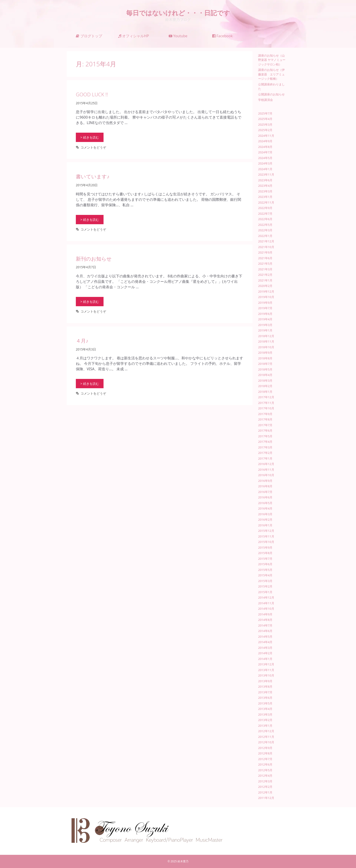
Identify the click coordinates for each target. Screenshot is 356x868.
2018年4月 (265, 375)
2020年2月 (265, 286)
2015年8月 (265, 553)
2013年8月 (265, 686)
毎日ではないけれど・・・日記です (178, 13)
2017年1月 (265, 458)
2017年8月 (265, 419)
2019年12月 (266, 291)
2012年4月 (265, 776)
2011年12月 (266, 798)
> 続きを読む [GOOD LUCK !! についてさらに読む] (90, 137)
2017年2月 (265, 453)
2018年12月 (266, 336)
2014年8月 (265, 620)
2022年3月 (265, 230)
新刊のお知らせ (94, 259)
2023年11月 (266, 174)
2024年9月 (265, 141)
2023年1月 (265, 197)
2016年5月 (265, 503)
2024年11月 (266, 136)
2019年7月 (265, 308)
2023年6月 (265, 180)
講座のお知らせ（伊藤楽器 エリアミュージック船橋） (271, 74)
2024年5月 (265, 158)
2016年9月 (265, 481)
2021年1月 (265, 280)
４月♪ (82, 341)
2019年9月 (265, 303)
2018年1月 (265, 392)
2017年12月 (266, 397)
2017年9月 (265, 414)
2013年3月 (265, 714)
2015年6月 (265, 564)
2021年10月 (266, 247)
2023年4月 (265, 186)
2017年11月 (266, 403)
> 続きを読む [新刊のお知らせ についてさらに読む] (90, 302)
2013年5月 (265, 703)
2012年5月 (265, 770)
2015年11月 (266, 536)
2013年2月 (265, 720)
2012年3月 (265, 781)
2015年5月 (265, 570)
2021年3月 (265, 269)
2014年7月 (265, 625)
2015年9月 (265, 547)
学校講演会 (266, 100)
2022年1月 (265, 236)
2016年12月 (266, 464)
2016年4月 (265, 508)
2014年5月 (265, 637)
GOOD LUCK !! (92, 94)
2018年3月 (265, 381)
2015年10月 (266, 542)
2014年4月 (265, 642)
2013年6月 (265, 698)
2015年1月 (265, 592)
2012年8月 (265, 753)
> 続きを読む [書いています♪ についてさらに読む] (90, 220)
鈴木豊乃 (183, 861)
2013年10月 (266, 675)
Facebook (222, 36)
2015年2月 (265, 586)
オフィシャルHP (133, 36)
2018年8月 (265, 358)
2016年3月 (265, 514)
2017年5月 (265, 436)
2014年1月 (265, 659)
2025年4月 (265, 119)
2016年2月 (265, 520)
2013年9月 (265, 681)
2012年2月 (265, 787)
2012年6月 (265, 764)
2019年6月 (265, 314)
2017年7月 (265, 425)
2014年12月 (266, 597)
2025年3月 (265, 124)
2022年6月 (265, 219)
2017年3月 (265, 447)
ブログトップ (89, 36)
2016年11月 (266, 470)
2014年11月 (266, 603)
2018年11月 (266, 341)
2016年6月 (265, 497)
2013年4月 (265, 709)
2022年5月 (265, 225)
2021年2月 (265, 275)
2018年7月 (265, 364)
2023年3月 (265, 191)
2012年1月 (265, 792)
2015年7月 (265, 559)
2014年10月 (266, 609)
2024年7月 (265, 152)
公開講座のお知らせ (271, 94)
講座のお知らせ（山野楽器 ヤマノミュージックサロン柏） (272, 60)
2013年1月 (265, 726)
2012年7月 (265, 759)
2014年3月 (265, 648)
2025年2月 (265, 130)
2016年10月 (266, 475)
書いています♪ (93, 176)
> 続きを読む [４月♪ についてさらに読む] (90, 384)
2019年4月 (265, 319)
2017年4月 (265, 442)
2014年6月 (265, 631)
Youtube (178, 36)
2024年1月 (265, 169)
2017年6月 (265, 430)
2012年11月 (266, 737)
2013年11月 (266, 670)
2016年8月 (265, 486)
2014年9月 (265, 614)
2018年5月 (265, 369)
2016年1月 (265, 525)
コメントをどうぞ (93, 147)
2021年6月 (265, 258)
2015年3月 (265, 581)
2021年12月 (266, 241)
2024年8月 (265, 147)
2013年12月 (266, 664)
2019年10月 (266, 297)
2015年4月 (265, 575)
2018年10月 (266, 347)
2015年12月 (266, 531)
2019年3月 (265, 325)
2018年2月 (265, 386)
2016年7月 (265, 492)
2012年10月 (266, 742)
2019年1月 (265, 330)
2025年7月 (265, 113)
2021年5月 (265, 264)
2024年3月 (265, 163)
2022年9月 (265, 208)
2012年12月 (266, 731)
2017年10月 (266, 408)
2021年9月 (265, 252)
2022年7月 (265, 214)
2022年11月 (266, 202)
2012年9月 (265, 748)
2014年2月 (265, 653)
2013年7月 (265, 692)
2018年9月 (265, 353)
